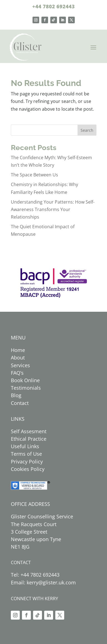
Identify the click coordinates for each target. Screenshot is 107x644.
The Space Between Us (34, 175)
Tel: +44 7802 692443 (35, 575)
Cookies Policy (28, 469)
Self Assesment (29, 431)
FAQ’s (17, 373)
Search (87, 130)
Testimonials (26, 388)
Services (20, 365)
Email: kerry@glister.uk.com (43, 582)
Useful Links (25, 446)
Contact (20, 403)
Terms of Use (26, 454)
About (18, 358)
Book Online (25, 380)
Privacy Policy (27, 462)
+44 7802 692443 (53, 6)
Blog (16, 395)
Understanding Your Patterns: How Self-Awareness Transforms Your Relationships (53, 209)
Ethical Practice (29, 439)
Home (18, 350)
